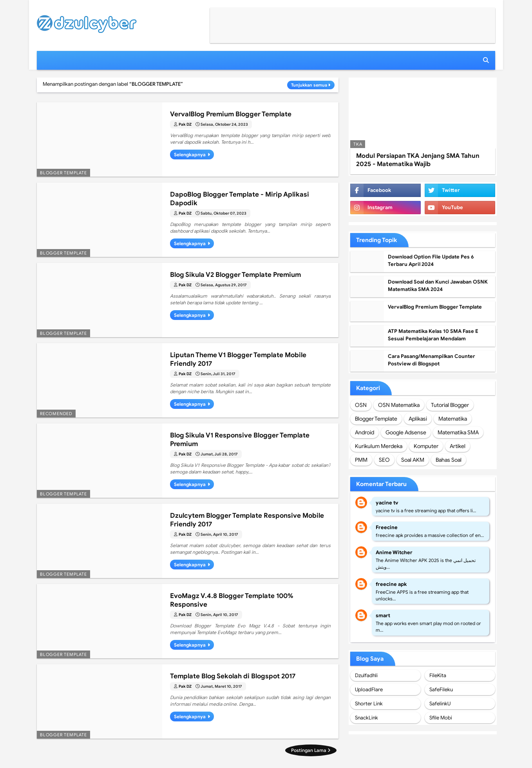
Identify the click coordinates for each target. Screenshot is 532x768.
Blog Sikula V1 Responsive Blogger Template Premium (240, 440)
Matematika (453, 419)
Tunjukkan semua (309, 85)
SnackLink (366, 718)
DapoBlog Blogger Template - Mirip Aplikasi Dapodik (240, 199)
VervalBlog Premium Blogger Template (231, 114)
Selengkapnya (190, 155)
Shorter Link (369, 704)
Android (365, 432)
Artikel (458, 446)
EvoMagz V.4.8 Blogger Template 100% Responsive (232, 600)
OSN (361, 405)
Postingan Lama (309, 750)
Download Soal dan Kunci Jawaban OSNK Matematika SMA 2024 (438, 286)
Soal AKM (413, 460)
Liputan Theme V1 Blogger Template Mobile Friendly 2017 (238, 359)
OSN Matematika (399, 405)
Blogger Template (376, 419)
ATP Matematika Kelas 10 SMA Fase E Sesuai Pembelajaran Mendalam (433, 335)
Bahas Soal (449, 460)
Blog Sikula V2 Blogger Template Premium (235, 275)
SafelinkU (440, 704)
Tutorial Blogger (450, 405)
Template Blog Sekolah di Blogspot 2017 (233, 676)
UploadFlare (369, 689)
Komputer (426, 446)
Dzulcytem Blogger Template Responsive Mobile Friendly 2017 (247, 520)
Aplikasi (418, 419)
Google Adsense (406, 432)
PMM (361, 460)
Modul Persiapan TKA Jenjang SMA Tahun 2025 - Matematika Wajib (418, 160)
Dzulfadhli (366, 675)
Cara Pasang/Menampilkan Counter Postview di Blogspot (432, 360)
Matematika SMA (458, 432)
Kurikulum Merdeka (379, 446)
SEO (384, 460)
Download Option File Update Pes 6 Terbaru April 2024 (431, 261)
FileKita (438, 675)
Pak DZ (185, 124)
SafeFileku (441, 689)
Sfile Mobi (441, 718)
